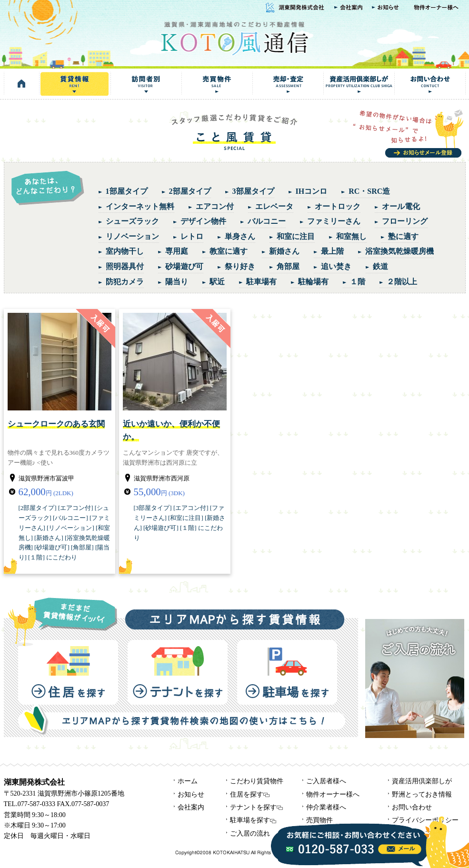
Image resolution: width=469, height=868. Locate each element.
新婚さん (49, 538)
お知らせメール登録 (409, 133)
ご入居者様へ (326, 781)
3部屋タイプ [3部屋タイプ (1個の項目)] (253, 191)
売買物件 (217, 84)
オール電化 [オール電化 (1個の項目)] (401, 206)
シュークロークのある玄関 (56, 424)
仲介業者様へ (326, 807)
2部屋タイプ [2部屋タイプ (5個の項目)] (190, 191)
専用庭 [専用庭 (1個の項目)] (177, 251)
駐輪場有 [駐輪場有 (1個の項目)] (313, 282)
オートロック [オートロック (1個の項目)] (338, 206)
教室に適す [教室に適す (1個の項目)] (229, 251)
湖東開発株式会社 (294, 8)
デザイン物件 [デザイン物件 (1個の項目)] (203, 221)
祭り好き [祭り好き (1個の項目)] (240, 266)
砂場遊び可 (52, 547)
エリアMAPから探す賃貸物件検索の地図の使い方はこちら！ (182, 720)
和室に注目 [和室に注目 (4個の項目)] (296, 236)
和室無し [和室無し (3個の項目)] (351, 236)
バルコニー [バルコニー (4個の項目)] (267, 221)
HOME (22, 84)
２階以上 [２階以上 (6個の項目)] (402, 282)
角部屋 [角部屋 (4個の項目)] (288, 266)
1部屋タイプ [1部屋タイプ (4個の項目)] (127, 191)
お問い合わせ (430, 84)
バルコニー (70, 518)
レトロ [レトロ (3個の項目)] (192, 236)
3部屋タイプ (153, 508)
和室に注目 (185, 518)
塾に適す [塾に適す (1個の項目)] (403, 236)
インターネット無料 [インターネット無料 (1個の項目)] (140, 206)
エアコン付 (75, 508)
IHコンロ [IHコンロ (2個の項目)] (312, 191)
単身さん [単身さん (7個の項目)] (240, 236)
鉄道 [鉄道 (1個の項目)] (380, 266)
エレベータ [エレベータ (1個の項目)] (274, 206)
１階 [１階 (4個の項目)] (358, 282)
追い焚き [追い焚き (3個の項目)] (336, 266)
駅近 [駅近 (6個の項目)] (217, 282)
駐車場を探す (287, 672)
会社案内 (348, 8)
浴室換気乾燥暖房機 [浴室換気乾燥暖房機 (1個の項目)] (399, 251)
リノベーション (70, 528)
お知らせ (387, 8)
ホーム (188, 781)
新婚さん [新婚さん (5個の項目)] (284, 251)
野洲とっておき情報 (422, 794)
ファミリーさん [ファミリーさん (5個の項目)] (334, 221)
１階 (36, 557)
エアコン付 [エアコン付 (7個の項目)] (215, 206)
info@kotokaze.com (400, 849)
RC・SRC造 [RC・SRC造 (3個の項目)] (369, 191)
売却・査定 (288, 84)
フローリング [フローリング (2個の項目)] (405, 221)
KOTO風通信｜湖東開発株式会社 (234, 37)
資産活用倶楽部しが (359, 84)
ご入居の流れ (250, 833)
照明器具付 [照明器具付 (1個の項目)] (125, 266)
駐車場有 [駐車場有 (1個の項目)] (261, 282)
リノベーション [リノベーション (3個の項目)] (132, 236)
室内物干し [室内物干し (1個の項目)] (125, 251)
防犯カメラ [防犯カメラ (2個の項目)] (125, 282)
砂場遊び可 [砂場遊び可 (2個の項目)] (184, 266)
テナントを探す (178, 672)
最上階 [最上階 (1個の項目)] (332, 251)
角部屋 (82, 547)
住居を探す (68, 672)
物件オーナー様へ (437, 8)
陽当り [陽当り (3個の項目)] (177, 282)
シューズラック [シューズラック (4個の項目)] (132, 221)
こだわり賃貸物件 (257, 781)
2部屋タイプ (38, 508)
